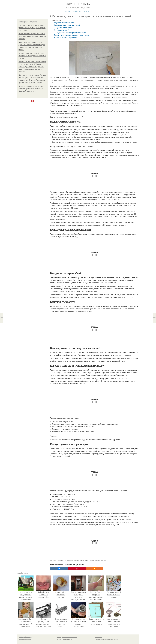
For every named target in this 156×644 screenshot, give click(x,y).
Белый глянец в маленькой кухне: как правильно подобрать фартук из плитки (32, 56)
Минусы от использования (87, 561)
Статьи (86, 11)
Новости (77, 11)
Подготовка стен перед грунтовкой (67, 25)
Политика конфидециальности (64, 639)
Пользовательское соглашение (70, 637)
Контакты (59, 637)
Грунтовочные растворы (101, 561)
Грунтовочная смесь (61, 561)
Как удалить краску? (61, 30)
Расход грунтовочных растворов (66, 38)
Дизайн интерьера (78, 4)
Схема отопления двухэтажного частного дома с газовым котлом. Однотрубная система (31, 89)
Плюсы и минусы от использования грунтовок (71, 35)
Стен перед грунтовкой (73, 561)
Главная (68, 11)
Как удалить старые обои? (64, 28)
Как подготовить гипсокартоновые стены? (70, 33)
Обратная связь (99, 637)
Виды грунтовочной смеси (64, 23)
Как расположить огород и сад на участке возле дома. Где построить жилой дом (32, 28)
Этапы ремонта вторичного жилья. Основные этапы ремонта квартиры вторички (32, 36)
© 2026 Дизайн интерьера (25, 637)
